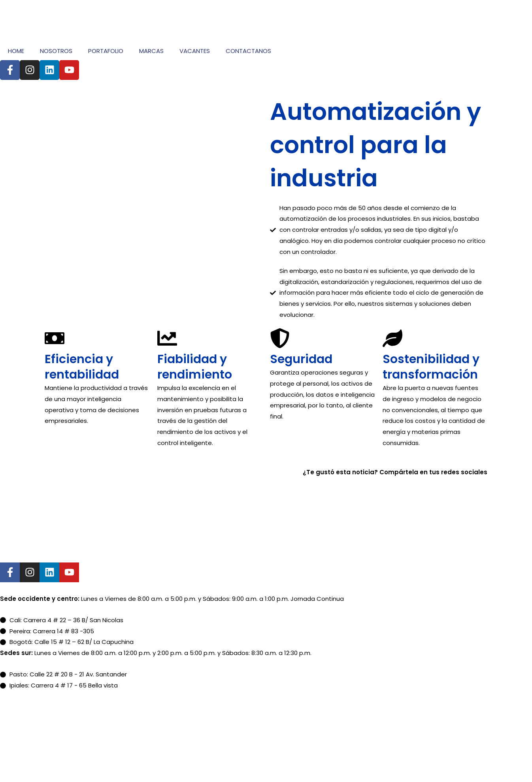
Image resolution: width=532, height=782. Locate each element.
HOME (16, 51)
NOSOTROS (56, 51)
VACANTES (195, 51)
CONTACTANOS (248, 51)
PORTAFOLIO (106, 51)
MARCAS (151, 51)
